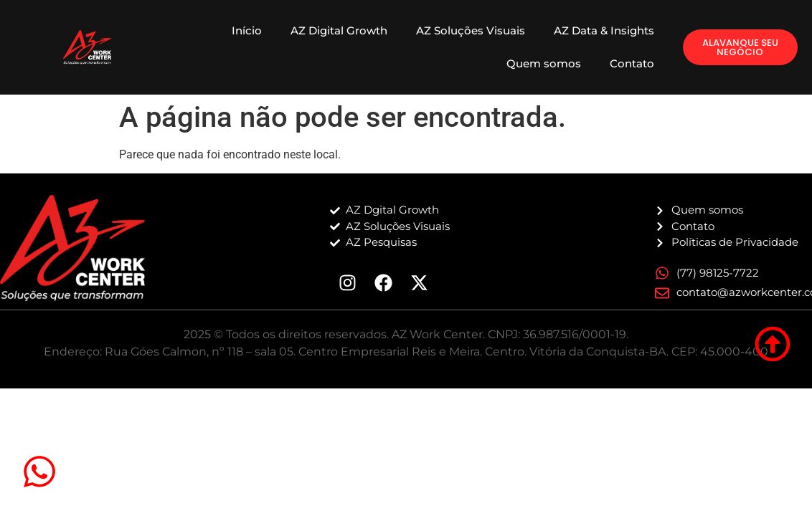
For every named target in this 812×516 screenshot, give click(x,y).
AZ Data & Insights (604, 30)
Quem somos (544, 63)
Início (247, 30)
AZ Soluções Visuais (471, 30)
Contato (632, 63)
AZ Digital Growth (339, 30)
